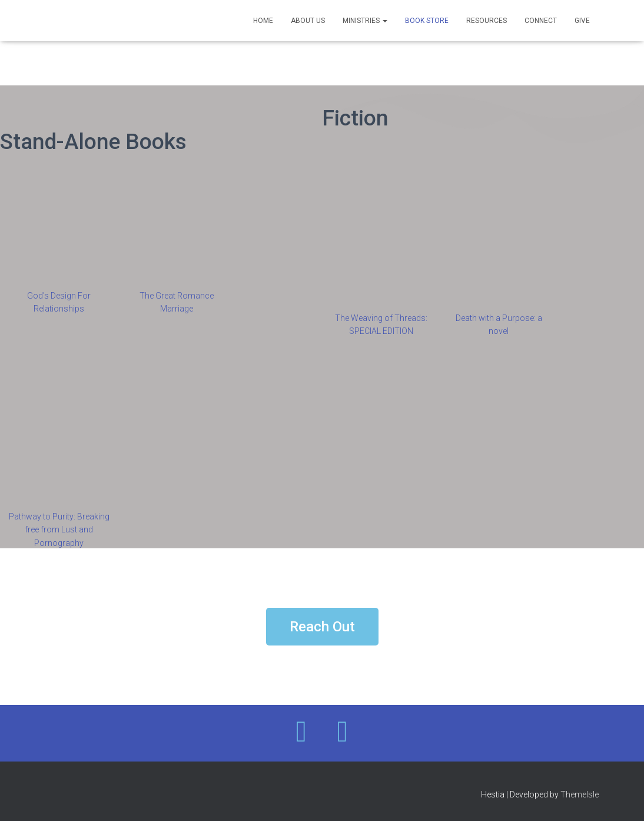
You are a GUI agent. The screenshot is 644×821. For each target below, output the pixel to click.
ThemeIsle (580, 794)
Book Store (427, 21)
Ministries (365, 21)
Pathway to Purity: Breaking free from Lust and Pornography (59, 530)
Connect (541, 21)
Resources (487, 21)
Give (582, 21)
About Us (308, 21)
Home (263, 21)
